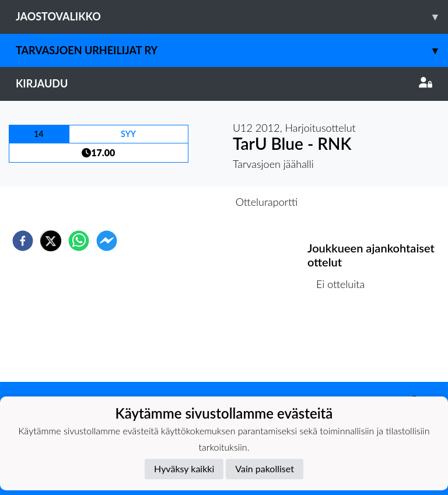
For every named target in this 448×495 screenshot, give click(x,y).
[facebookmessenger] (107, 241)
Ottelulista (345, 343)
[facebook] (23, 241)
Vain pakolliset (265, 468)
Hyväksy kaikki (184, 468)
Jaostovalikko (232, 17)
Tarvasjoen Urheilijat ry (232, 50)
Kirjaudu (224, 83)
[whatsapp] (79, 241)
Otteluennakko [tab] (184, 202)
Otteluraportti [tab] (267, 202)
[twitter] (51, 241)
